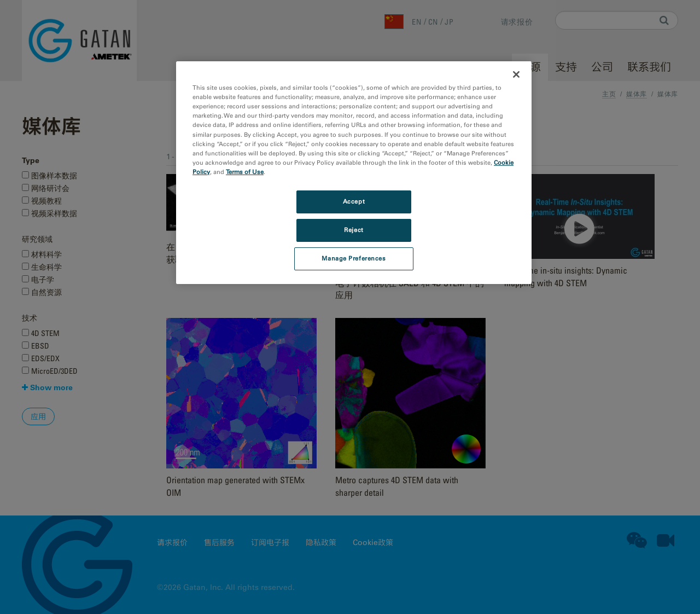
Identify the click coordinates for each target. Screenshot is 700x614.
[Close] (516, 74)
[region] (354, 172)
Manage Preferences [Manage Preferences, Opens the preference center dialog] (354, 258)
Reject (354, 230)
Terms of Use (245, 172)
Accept (354, 201)
